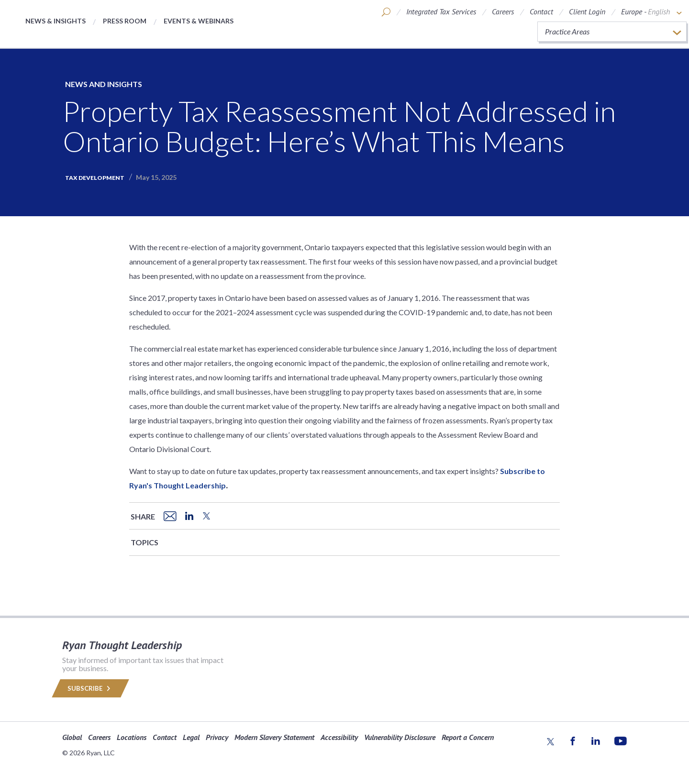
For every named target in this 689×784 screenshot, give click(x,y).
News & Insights (56, 21)
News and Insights (104, 84)
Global (72, 737)
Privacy (217, 737)
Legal (191, 737)
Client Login (587, 11)
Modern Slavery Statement (274, 737)
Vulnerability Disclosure (400, 737)
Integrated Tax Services (441, 11)
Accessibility (339, 737)
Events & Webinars (199, 21)
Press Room (125, 21)
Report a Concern (468, 737)
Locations (132, 737)
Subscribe (90, 688)
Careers (503, 11)
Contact (541, 11)
